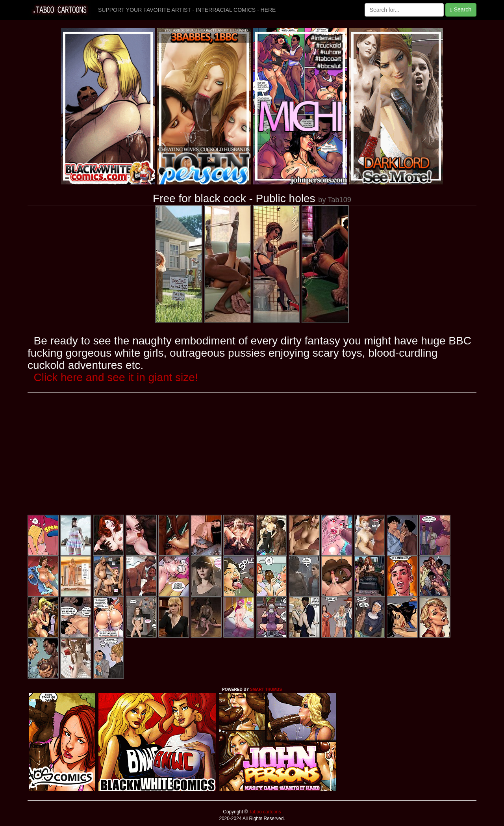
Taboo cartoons (264, 812)
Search (461, 10)
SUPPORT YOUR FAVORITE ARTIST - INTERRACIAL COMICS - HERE (187, 10)
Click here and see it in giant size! (116, 377)
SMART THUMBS (266, 689)
